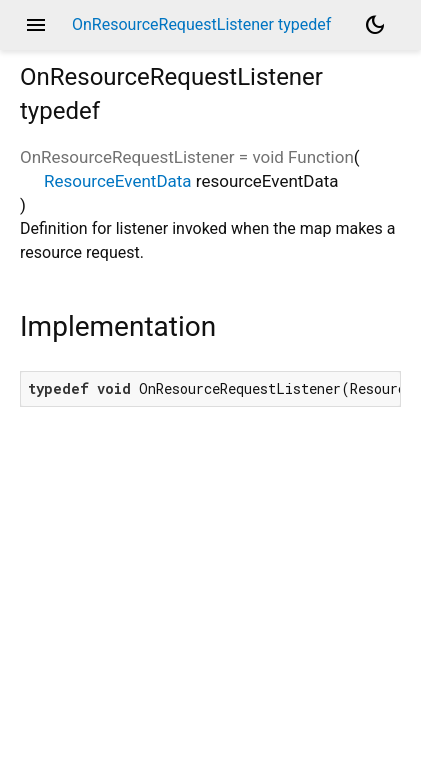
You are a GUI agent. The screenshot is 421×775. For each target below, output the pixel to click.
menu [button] (36, 25)
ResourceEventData (118, 181)
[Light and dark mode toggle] (375, 25)
